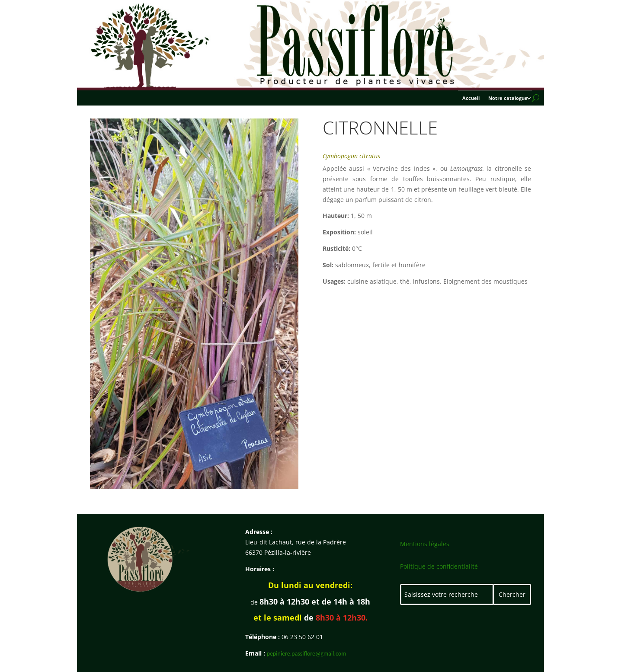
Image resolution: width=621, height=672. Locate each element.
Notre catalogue (508, 98)
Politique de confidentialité (439, 566)
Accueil (471, 98)
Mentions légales (425, 544)
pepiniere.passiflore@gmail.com (307, 654)
